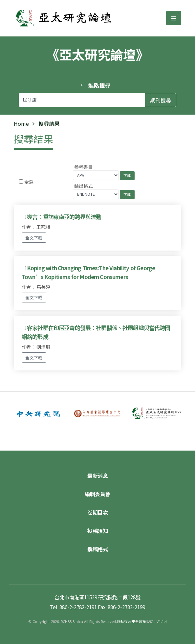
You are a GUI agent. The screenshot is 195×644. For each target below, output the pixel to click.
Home (21, 123)
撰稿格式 (97, 549)
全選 (29, 182)
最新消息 (97, 476)
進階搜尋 (99, 85)
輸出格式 (83, 186)
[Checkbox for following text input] (21, 181)
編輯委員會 (97, 494)
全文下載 (34, 238)
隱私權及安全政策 (131, 621)
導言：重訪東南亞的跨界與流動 (64, 217)
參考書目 (83, 167)
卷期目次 (97, 512)
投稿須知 (97, 531)
